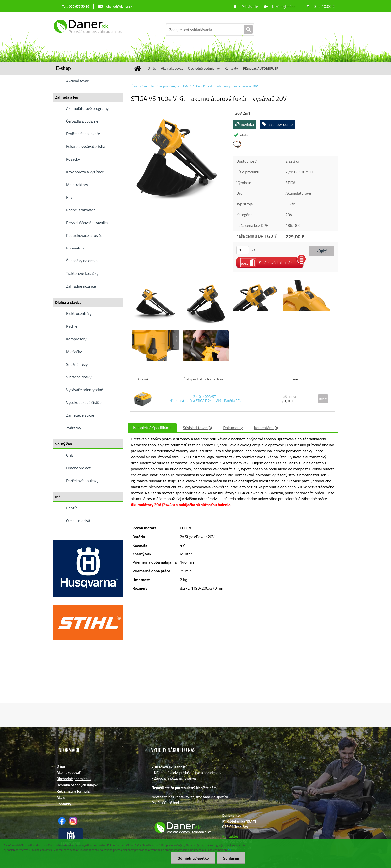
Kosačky (73, 159)
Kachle (72, 326)
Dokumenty (233, 428)
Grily (70, 455)
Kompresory (76, 339)
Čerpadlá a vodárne (82, 121)
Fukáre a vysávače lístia (86, 146)
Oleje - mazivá (78, 521)
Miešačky (74, 352)
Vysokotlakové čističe (84, 402)
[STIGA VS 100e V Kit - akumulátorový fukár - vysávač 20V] (177, 112)
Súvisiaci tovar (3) (197, 428)
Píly (69, 197)
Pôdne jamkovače (81, 210)
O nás (152, 68)
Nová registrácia (283, 7)
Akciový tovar (77, 81)
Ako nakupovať (172, 68)
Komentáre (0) (266, 428)
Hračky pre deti (79, 468)
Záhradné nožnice (81, 286)
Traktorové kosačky (82, 273)
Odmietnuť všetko (193, 858)
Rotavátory (75, 248)
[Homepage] (139, 68)
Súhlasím (231, 858)
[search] (248, 30)
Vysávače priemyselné (85, 390)
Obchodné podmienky (204, 68)
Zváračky (74, 428)
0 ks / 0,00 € (324, 6)
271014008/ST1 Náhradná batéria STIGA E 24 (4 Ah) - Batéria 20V (205, 399)
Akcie (61, 797)
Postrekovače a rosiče (84, 235)
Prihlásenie (250, 7)
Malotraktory (77, 185)
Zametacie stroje (80, 415)
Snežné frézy (77, 364)
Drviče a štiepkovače (83, 134)
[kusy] (243, 250)
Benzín (72, 508)
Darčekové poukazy (82, 481)
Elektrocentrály (79, 313)
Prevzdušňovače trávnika (87, 223)
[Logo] (88, 30)
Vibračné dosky (79, 377)
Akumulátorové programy (87, 108)
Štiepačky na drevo (82, 261)
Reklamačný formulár (74, 791)
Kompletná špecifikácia (152, 428)
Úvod (135, 86)
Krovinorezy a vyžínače (85, 172)
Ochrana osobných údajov (77, 785)
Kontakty (231, 68)
